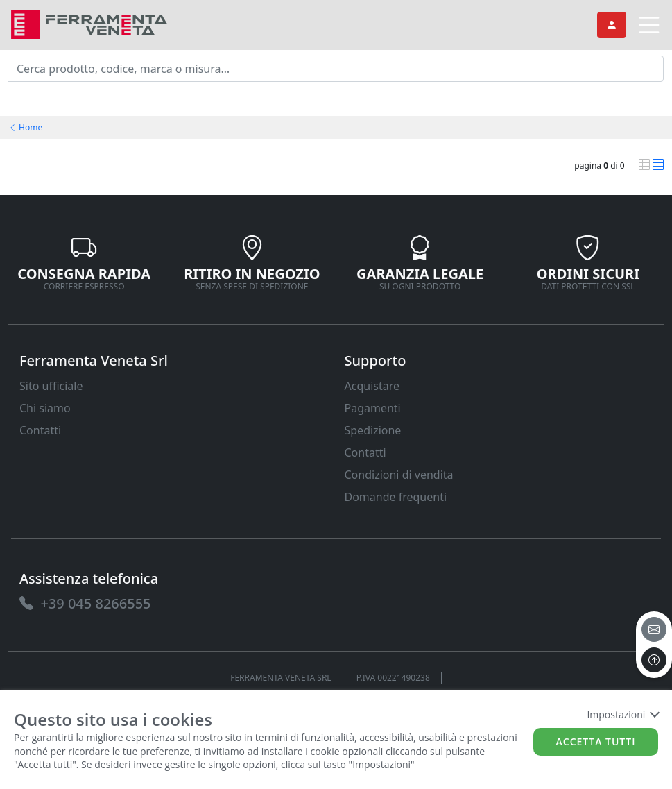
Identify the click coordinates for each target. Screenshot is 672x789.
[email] (654, 629)
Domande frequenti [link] (396, 497)
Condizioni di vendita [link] (399, 475)
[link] (89, 23)
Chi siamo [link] (45, 408)
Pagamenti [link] (373, 408)
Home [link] (25, 127)
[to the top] (654, 660)
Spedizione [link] (373, 430)
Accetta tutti (596, 741)
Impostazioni (622, 714)
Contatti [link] (40, 430)
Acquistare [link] (372, 386)
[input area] (336, 69)
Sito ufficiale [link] (51, 386)
